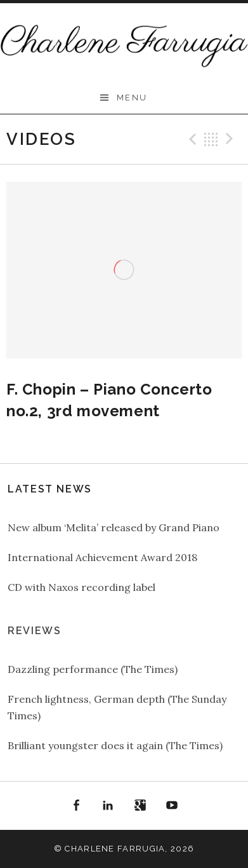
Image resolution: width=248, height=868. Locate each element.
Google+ (140, 806)
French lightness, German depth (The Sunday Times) (117, 707)
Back (211, 139)
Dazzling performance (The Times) (93, 669)
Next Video (232, 139)
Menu (132, 98)
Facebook (76, 806)
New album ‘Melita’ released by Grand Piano (114, 527)
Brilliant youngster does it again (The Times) (115, 745)
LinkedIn (108, 806)
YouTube (173, 806)
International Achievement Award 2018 (102, 557)
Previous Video (191, 139)
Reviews (34, 631)
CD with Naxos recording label (82, 587)
